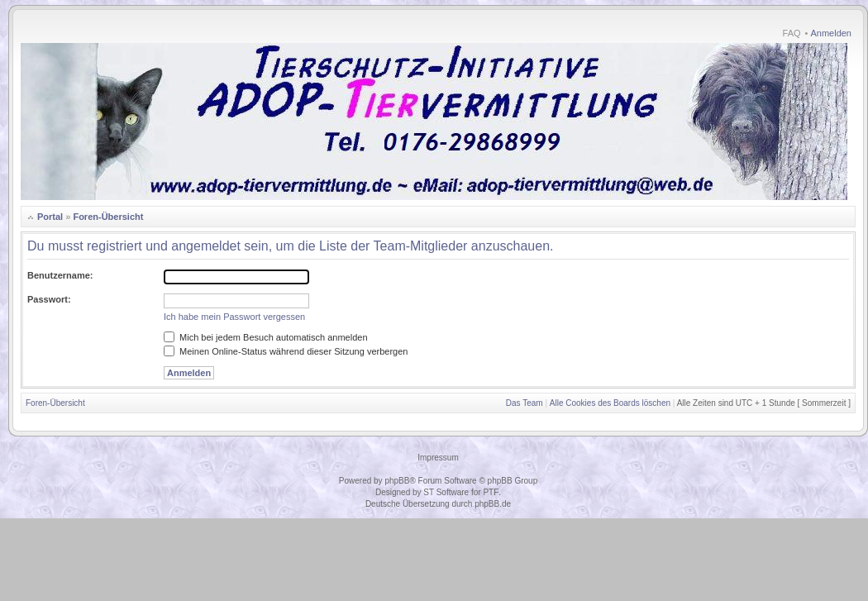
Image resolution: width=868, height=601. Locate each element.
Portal (50, 217)
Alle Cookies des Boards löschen (610, 403)
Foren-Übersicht (108, 217)
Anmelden (831, 33)
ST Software (446, 492)
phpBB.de (493, 504)
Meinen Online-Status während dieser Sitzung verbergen (286, 351)
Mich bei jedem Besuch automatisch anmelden (266, 337)
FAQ (792, 33)
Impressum (438, 458)
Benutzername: (60, 275)
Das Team (525, 403)
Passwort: (49, 299)
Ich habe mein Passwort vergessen (234, 317)
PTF (491, 492)
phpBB (397, 481)
